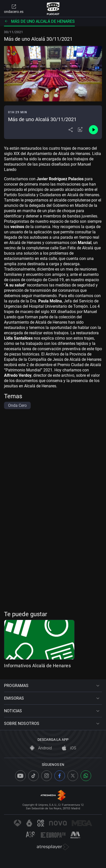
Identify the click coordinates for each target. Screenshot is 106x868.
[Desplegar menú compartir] (71, 130)
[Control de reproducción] (93, 130)
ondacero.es (14, 9)
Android (41, 748)
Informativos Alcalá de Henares (37, 666)
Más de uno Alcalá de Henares (39, 21)
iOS (69, 748)
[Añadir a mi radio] (80, 130)
